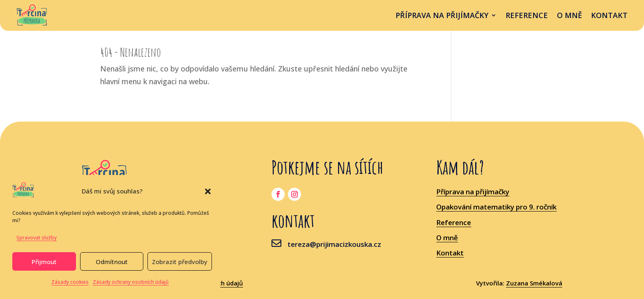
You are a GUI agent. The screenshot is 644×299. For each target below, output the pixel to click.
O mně (569, 16)
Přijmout (44, 262)
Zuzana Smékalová (534, 283)
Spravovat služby (37, 238)
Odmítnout (112, 262)
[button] (208, 191)
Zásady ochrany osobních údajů (131, 282)
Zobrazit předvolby (180, 262)
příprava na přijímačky (442, 16)
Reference (527, 16)
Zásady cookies (70, 282)
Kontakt (609, 16)
